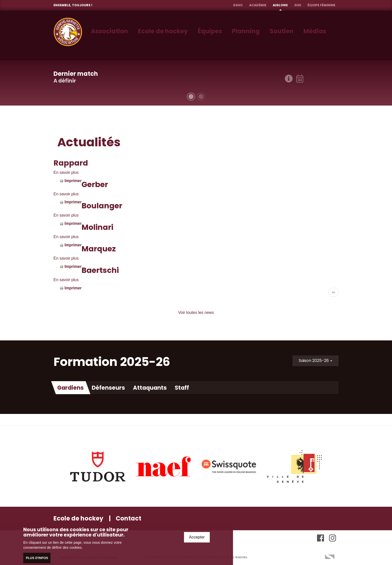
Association (109, 31)
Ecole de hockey (163, 31)
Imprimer (73, 181)
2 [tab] (201, 97)
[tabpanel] (196, 83)
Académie (258, 5)
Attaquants (150, 388)
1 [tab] (191, 97)
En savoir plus (66, 172)
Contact (128, 518)
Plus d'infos (37, 558)
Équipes (210, 31)
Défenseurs (108, 388)
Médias (315, 31)
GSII (298, 5)
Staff (182, 388)
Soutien (282, 31)
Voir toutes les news (196, 313)
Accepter (197, 538)
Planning (246, 31)
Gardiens (70, 388)
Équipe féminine (321, 5)
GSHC (238, 5)
